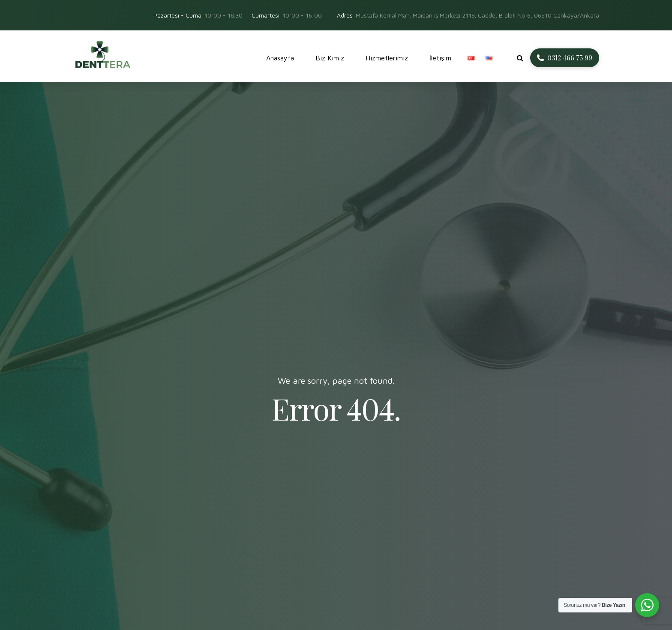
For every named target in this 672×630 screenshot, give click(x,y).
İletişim (440, 58)
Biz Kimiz (330, 58)
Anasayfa (280, 58)
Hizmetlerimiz (387, 58)
